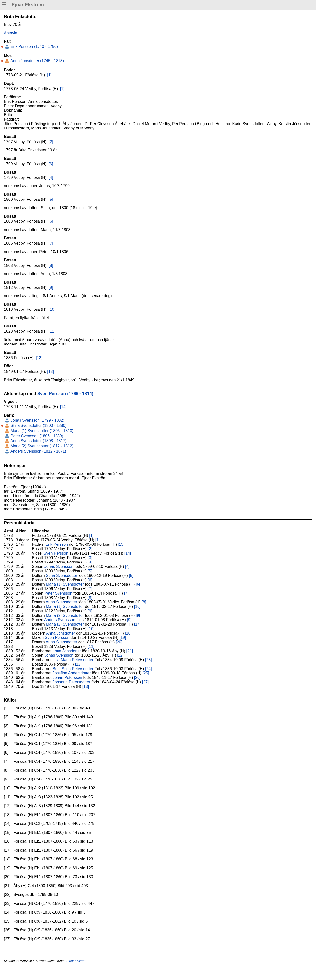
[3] (51, 164)
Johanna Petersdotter (71, 682)
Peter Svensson (58, 593)
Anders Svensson (60, 620)
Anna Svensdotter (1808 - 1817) (38, 441)
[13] (50, 372)
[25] (146, 673)
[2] (51, 142)
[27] (146, 682)
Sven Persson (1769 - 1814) (65, 394)
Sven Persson (56, 553)
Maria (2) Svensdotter (65, 615)
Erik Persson (57, 544)
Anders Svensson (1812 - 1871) (38, 451)
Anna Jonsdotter (61, 633)
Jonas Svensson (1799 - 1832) (37, 420)
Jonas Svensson (59, 567)
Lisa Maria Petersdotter (73, 660)
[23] (148, 660)
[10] (52, 309)
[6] (51, 221)
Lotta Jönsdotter (67, 651)
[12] (39, 358)
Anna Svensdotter (61, 602)
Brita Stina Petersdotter (73, 669)
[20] (119, 642)
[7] (51, 243)
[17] (137, 624)
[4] (51, 177)
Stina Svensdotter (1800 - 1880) (38, 426)
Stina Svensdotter (61, 575)
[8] (51, 265)
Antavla (10, 33)
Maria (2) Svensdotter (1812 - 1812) (41, 446)
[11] (52, 331)
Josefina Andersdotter (72, 673)
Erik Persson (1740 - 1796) (34, 46)
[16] (137, 607)
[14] (63, 407)
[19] (123, 638)
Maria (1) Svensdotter (65, 584)
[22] (120, 655)
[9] (51, 287)
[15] (121, 544)
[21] (130, 651)
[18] (128, 633)
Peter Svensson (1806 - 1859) (36, 436)
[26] (137, 678)
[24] (148, 669)
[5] (51, 199)
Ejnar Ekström (76, 961)
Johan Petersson (67, 678)
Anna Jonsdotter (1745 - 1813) (37, 61)
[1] (49, 75)
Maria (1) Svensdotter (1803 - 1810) (41, 431)
